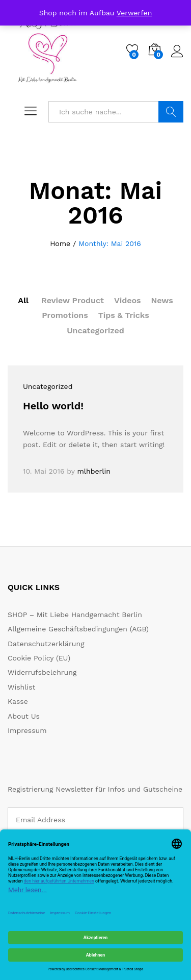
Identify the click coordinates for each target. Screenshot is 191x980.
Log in (177, 52)
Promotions (65, 315)
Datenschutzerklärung (46, 644)
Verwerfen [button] (134, 13)
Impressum (27, 730)
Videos (128, 300)
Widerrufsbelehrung (42, 672)
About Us (24, 716)
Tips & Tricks (124, 315)
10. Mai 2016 (44, 471)
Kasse (18, 701)
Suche (171, 112)
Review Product (73, 300)
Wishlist (21, 687)
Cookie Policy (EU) (39, 658)
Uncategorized (95, 330)
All (23, 300)
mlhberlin (94, 471)
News (162, 300)
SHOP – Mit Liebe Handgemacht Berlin (75, 615)
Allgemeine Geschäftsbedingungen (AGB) (78, 629)
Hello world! (53, 406)
